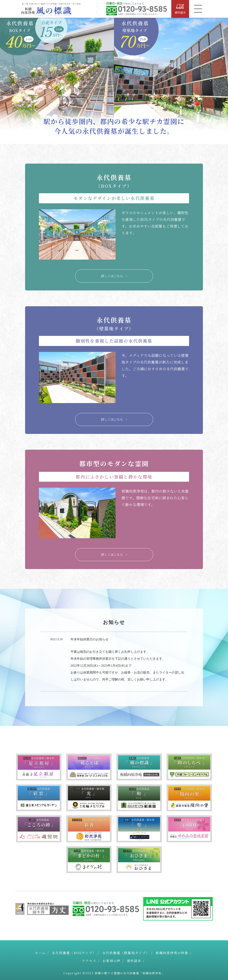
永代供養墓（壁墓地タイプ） (126, 953)
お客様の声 (112, 961)
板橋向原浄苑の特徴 (172, 953)
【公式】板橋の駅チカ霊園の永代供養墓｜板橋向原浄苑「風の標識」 (52, 4)
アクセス (89, 961)
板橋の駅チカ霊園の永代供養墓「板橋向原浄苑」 (130, 973)
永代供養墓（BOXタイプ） (74, 953)
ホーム (40, 953)
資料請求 (134, 961)
